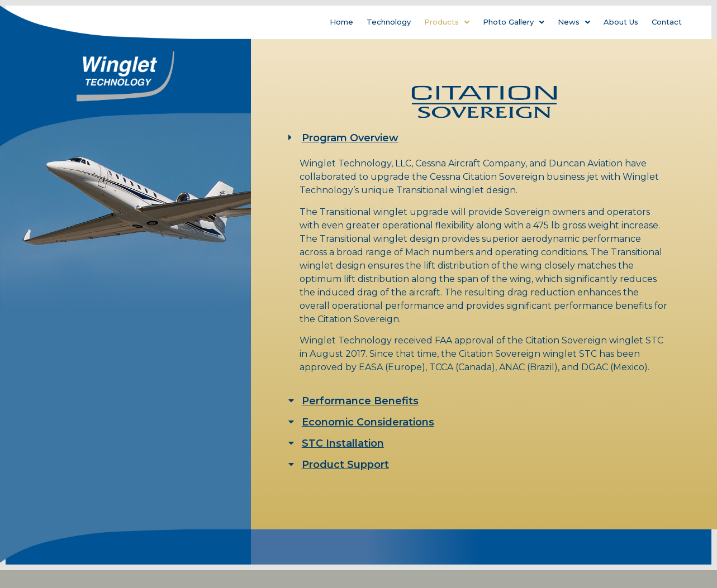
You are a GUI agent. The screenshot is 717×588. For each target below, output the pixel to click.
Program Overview (350, 138)
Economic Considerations (368, 422)
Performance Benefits (360, 401)
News (574, 22)
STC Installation (343, 443)
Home (341, 22)
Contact (667, 22)
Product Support (345, 465)
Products (447, 22)
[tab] (484, 138)
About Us (621, 22)
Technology (389, 22)
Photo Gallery (514, 22)
